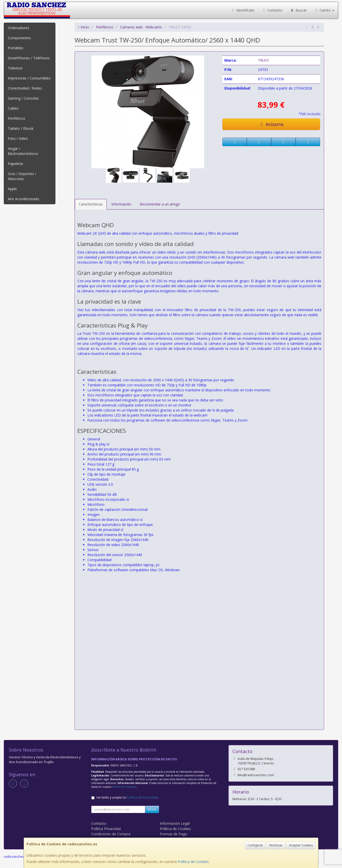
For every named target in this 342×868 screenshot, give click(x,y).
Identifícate (243, 10)
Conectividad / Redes (25, 88)
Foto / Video (18, 138)
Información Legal (175, 823)
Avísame (271, 124)
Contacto (272, 10)
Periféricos (16, 118)
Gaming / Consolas (23, 98)
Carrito (324, 10)
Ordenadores (19, 28)
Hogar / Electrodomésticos (23, 151)
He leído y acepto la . (128, 797)
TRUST (264, 60)
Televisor (15, 68)
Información (121, 204)
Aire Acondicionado (24, 199)
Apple (12, 189)
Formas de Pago (174, 834)
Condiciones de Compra (111, 834)
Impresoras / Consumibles (29, 78)
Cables (13, 108)
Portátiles (16, 48)
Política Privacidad (106, 829)
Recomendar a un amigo (160, 204)
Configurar (255, 845)
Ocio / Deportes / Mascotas (22, 176)
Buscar (298, 10)
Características (91, 204)
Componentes (19, 38)
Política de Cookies (193, 862)
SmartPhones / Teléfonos (29, 58)
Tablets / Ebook (21, 128)
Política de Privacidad (124, 787)
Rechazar (276, 845)
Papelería (15, 164)
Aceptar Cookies (301, 845)
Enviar (152, 809)
